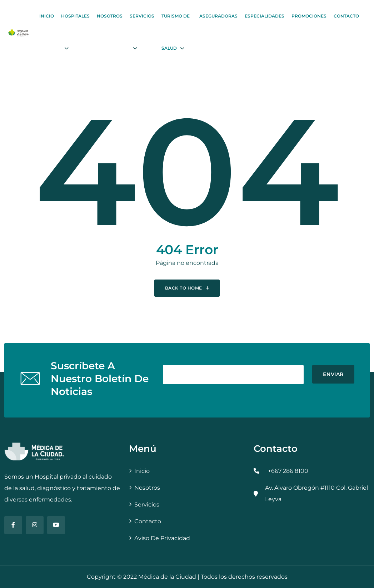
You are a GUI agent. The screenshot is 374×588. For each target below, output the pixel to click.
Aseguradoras (218, 16)
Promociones (309, 16)
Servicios (142, 16)
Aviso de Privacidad (162, 538)
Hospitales (75, 16)
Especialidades (265, 16)
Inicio (47, 16)
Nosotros (110, 16)
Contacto (346, 16)
